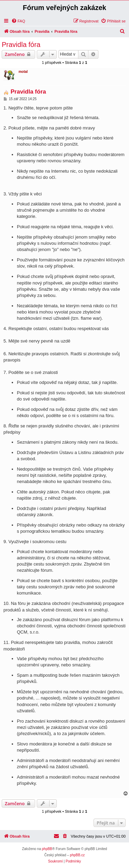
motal (23, 72)
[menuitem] (18, 21)
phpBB (47, 849)
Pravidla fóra (21, 45)
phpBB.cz (77, 855)
